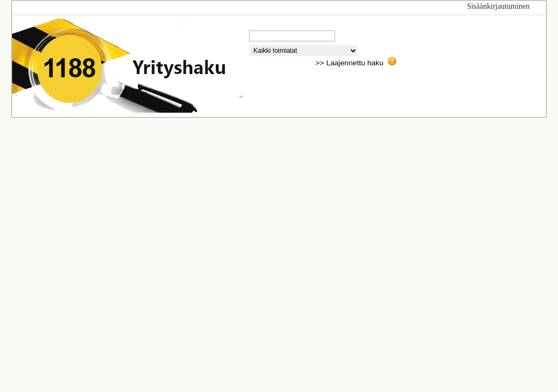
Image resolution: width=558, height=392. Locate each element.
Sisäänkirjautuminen (498, 6)
